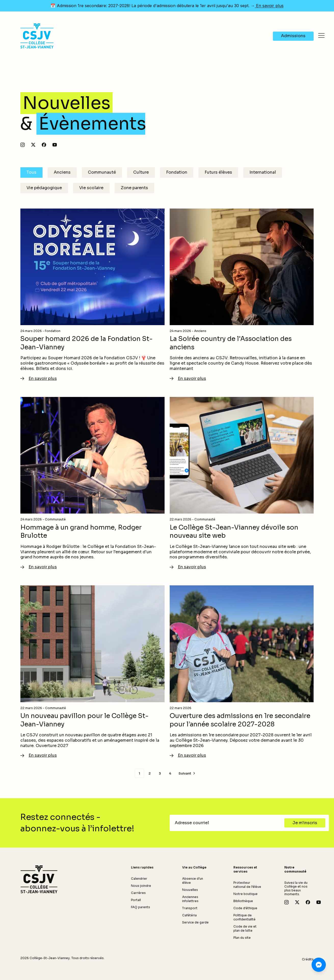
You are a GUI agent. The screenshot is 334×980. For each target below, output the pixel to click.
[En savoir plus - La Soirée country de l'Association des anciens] (242, 295)
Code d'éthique (245, 908)
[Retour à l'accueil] (39, 879)
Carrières (138, 893)
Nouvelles (190, 890)
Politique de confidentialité (244, 917)
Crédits (308, 959)
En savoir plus (269, 6)
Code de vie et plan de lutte (245, 928)
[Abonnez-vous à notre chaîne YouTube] (55, 145)
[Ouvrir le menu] (321, 36)
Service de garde (195, 922)
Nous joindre (141, 886)
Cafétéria (189, 915)
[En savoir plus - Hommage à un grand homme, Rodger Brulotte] (92, 484)
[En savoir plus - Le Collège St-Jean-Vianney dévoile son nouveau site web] (242, 484)
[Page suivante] (187, 773)
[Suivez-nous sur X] (33, 145)
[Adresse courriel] (229, 823)
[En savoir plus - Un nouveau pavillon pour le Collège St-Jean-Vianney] (92, 672)
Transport (190, 908)
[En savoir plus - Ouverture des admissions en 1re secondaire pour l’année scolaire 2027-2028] (242, 672)
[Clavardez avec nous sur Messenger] (319, 965)
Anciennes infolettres (190, 899)
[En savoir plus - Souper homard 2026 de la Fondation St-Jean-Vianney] (92, 295)
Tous (31, 172)
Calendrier (139, 879)
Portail (136, 900)
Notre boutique (245, 894)
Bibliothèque (243, 901)
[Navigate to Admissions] (293, 36)
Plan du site (242, 938)
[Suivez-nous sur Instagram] (23, 145)
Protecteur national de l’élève (247, 885)
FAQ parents (141, 907)
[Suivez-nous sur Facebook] (44, 145)
